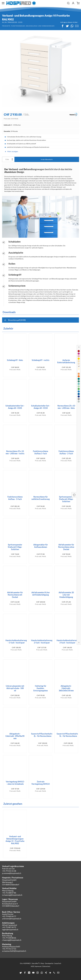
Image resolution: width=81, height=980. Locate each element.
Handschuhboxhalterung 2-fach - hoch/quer (42, 642)
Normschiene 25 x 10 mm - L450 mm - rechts (15, 452)
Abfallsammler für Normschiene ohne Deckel (66, 547)
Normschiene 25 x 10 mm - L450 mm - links (66, 407)
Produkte (6, 26)
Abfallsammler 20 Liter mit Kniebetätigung (66, 595)
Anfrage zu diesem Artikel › (69, 22)
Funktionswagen (18, 26)
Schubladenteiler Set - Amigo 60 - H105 (15, 407)
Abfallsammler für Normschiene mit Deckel (15, 595)
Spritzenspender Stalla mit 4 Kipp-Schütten (66, 499)
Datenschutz (46, 966)
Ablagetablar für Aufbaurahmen (41, 546)
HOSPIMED (27, 963)
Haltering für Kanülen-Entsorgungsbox (41, 688)
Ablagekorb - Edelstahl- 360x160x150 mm (66, 688)
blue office (36, 963)
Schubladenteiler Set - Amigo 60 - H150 (41, 407)
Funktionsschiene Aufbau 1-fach (41, 452)
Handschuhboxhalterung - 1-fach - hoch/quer (16, 642)
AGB (32, 966)
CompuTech (57, 963)
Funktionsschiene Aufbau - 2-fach (66, 452)
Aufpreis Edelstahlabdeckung (66, 361)
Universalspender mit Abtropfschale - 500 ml (15, 688)
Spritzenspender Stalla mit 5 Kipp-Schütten (15, 547)
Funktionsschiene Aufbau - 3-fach (15, 498)
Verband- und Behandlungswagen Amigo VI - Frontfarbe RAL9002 (15, 840)
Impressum (38, 966)
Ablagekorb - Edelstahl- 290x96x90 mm (15, 736)
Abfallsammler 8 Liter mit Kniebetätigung (41, 594)
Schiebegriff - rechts (41, 360)
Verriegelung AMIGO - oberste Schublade (15, 783)
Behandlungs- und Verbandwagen (40, 26)
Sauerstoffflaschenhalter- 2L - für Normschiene (43, 735)
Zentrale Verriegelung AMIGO (41, 783)
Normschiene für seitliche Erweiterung (41, 498)
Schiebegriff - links (15, 360)
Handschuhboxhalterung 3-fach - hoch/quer (67, 642)
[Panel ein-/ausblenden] (74, 495)
